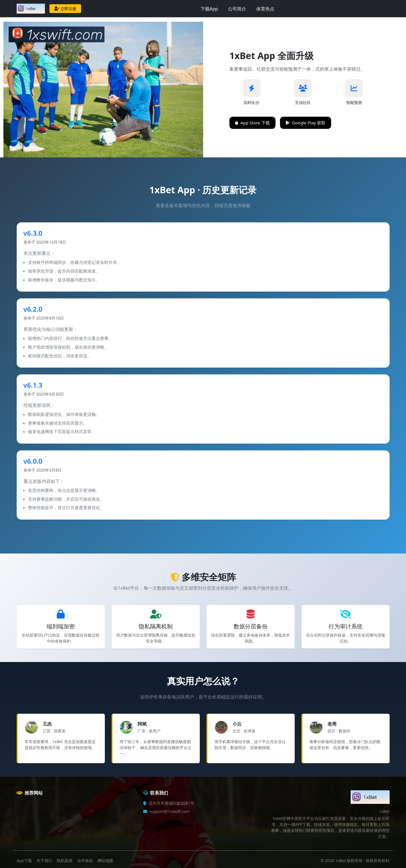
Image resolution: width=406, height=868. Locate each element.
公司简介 (237, 9)
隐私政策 (65, 861)
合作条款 (85, 861)
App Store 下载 (252, 123)
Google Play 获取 (306, 123)
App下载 (24, 861)
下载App (209, 9)
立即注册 (65, 9)
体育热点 (265, 9)
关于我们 (44, 861)
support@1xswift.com (170, 811)
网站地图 (105, 861)
